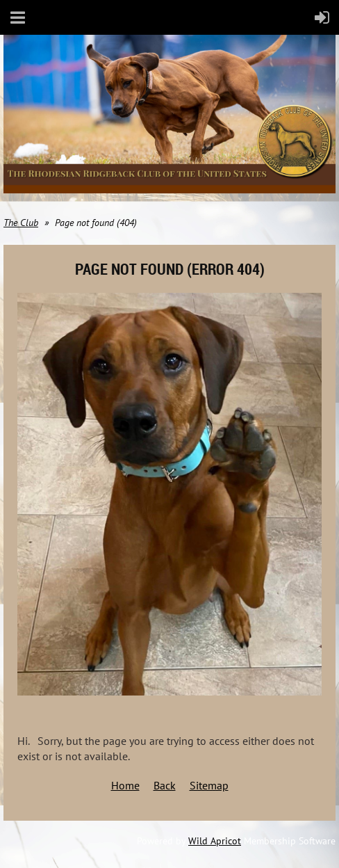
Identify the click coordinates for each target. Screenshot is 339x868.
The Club (21, 223)
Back (165, 785)
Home (125, 785)
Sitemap (209, 785)
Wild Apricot (215, 841)
